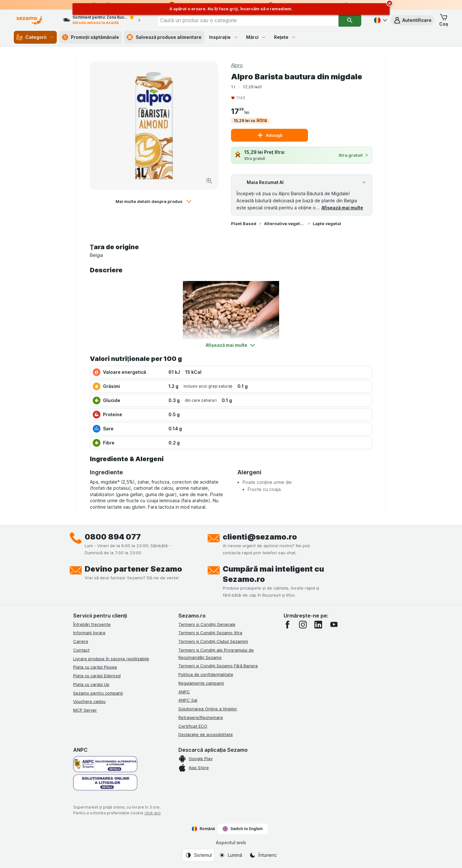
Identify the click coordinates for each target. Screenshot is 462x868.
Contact (81, 650)
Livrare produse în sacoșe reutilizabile (111, 659)
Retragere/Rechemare (201, 717)
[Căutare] (350, 20)
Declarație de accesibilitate (206, 734)
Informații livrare (89, 633)
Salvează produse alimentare (164, 37)
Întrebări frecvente (92, 624)
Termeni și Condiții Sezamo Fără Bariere (218, 666)
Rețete (285, 37)
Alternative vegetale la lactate (285, 224)
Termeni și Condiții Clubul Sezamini (213, 641)
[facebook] (287, 625)
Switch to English (243, 829)
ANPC (184, 692)
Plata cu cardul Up (91, 684)
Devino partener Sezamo (133, 569)
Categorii (35, 37)
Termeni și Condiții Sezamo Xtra (210, 633)
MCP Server (85, 710)
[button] (412, 20)
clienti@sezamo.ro (260, 537)
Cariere (81, 641)
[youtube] (334, 625)
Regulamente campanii (201, 683)
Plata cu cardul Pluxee (95, 667)
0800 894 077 (113, 537)
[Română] (380, 20)
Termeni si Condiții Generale (207, 624)
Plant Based (244, 224)
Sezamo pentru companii (98, 693)
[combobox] (248, 20)
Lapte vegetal (327, 224)
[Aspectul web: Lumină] (231, 855)
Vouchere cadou (89, 701)
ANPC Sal (188, 700)
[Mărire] (209, 181)
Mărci (256, 37)
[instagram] (303, 625)
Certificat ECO (193, 726)
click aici (152, 813)
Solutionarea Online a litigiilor (208, 709)
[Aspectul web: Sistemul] (198, 855)
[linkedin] (318, 625)
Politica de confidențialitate (206, 674)
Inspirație (224, 37)
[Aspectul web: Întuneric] (263, 855)
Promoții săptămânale (90, 37)
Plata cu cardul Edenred (97, 676)
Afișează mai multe (342, 208)
